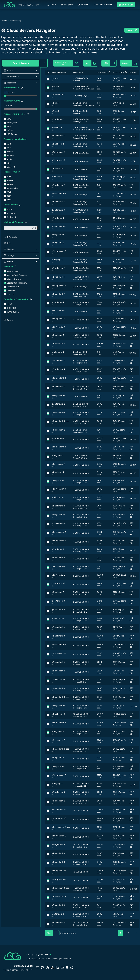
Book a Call (126, 5)
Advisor (83, 5)
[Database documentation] (47, 968)
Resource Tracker (102, 5)
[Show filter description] (22, 88)
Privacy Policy (26, 970)
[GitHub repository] (42, 968)
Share (132, 30)
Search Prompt (21, 63)
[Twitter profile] (72, 968)
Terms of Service (11, 970)
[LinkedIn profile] (57, 968)
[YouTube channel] (62, 968)
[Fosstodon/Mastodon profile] (67, 968)
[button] (21, 70)
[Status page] (52, 968)
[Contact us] (37, 968)
